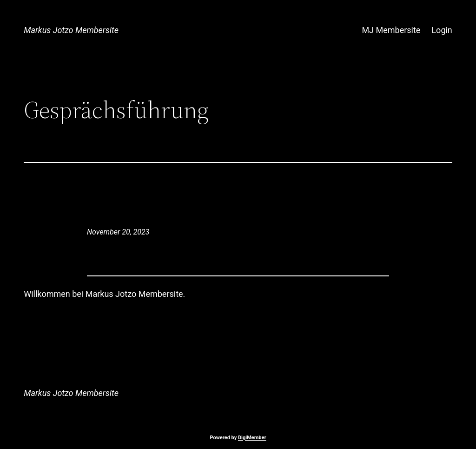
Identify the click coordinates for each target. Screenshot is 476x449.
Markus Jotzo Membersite (71, 30)
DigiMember (252, 438)
